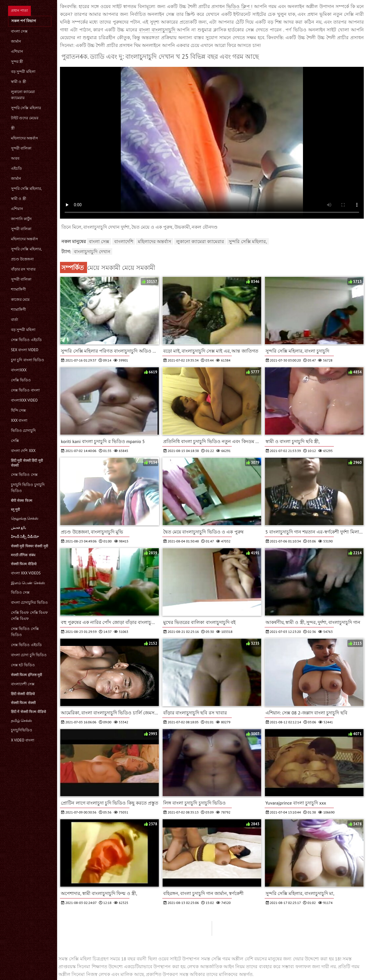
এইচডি (16, 168)
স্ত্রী (13, 128)
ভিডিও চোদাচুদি (23, 431)
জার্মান (16, 41)
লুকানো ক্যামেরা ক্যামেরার (23, 95)
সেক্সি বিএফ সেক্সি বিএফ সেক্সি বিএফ (29, 616)
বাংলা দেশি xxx (23, 451)
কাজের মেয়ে (20, 299)
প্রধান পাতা (19, 11)
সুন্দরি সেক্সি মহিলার (26, 108)
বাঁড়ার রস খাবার (23, 269)
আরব (15, 158)
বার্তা (15, 320)
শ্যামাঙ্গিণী (18, 289)
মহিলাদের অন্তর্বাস (25, 138)
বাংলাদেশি (124, 241)
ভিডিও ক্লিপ (239, 6)
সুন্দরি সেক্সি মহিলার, (26, 189)
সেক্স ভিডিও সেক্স (24, 475)
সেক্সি (15, 441)
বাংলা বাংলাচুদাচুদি (158, 30)
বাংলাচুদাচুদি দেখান (92, 251)
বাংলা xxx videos (26, 573)
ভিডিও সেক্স (20, 592)
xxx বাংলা (19, 420)
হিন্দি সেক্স (18, 410)
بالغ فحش (19, 528)
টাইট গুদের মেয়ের (25, 118)
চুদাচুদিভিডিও (22, 730)
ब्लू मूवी (15, 509)
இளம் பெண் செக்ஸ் (28, 583)
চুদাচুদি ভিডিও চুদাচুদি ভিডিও (28, 488)
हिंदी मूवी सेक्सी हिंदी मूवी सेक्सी (27, 463)
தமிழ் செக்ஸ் (21, 721)
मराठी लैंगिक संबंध (23, 555)
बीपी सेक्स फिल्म (22, 501)
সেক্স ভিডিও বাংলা (25, 390)
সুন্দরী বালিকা (21, 148)
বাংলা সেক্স (19, 31)
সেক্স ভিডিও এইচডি (26, 340)
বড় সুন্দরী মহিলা (23, 72)
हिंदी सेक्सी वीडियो (23, 694)
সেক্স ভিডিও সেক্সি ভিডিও (25, 632)
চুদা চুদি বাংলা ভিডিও (28, 360)
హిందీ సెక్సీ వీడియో (25, 537)
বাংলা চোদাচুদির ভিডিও (29, 602)
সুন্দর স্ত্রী (17, 62)
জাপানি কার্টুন (21, 219)
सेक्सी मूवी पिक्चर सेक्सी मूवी (30, 546)
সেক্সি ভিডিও (21, 380)
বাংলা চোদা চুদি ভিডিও (29, 655)
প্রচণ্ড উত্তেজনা (22, 259)
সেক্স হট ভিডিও (23, 665)
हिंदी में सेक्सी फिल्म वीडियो (29, 712)
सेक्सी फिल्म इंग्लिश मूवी (27, 675)
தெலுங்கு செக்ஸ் (25, 518)
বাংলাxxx (19, 370)
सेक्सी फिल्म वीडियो (24, 564)
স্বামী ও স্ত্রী (19, 82)
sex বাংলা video (25, 350)
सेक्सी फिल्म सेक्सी (23, 703)
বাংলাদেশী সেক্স (23, 684)
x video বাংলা (23, 740)
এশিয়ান (17, 51)
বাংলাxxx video (24, 400)
